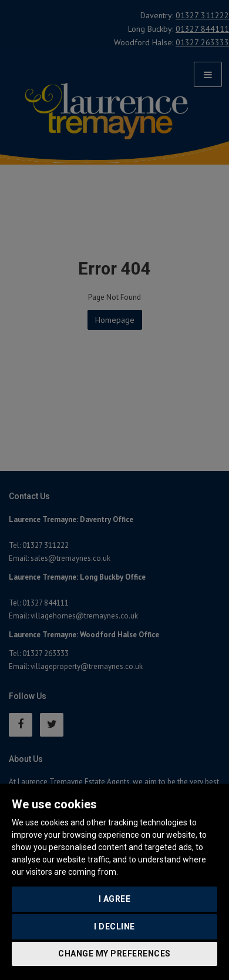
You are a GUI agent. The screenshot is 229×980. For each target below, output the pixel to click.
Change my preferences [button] (114, 954)
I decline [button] (114, 927)
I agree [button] (115, 899)
